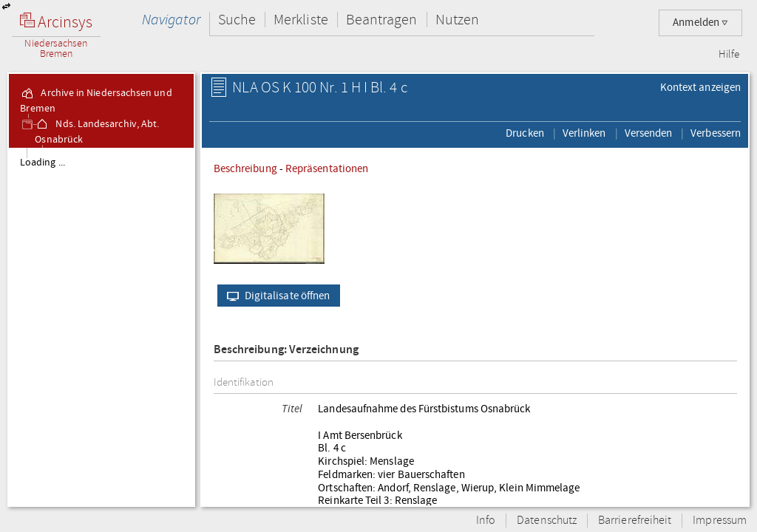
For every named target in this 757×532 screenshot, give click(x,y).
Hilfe (729, 55)
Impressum (720, 521)
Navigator (171, 20)
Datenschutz (547, 521)
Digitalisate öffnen (275, 296)
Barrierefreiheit (635, 521)
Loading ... (43, 163)
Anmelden (700, 23)
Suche (237, 20)
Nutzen (457, 20)
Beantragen (382, 20)
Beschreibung (245, 168)
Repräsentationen (327, 168)
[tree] (101, 327)
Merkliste (301, 20)
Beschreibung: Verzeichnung (286, 350)
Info (486, 521)
